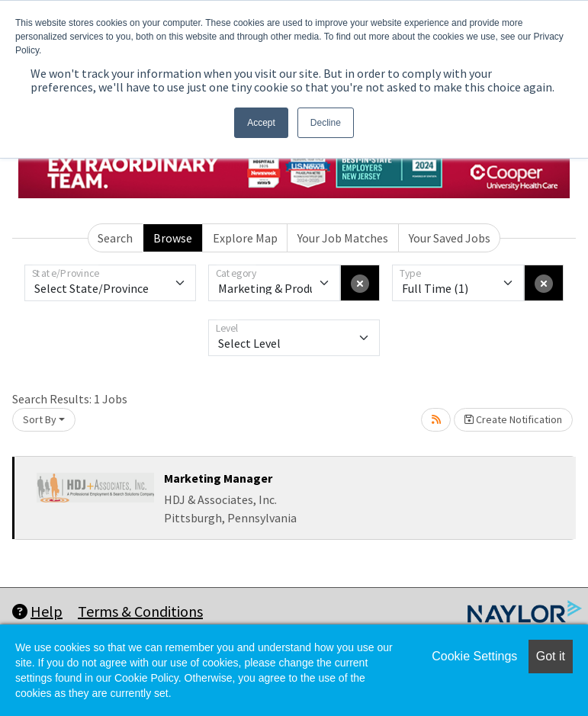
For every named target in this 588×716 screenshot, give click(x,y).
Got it (551, 656)
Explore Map (245, 238)
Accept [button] (261, 123)
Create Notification (513, 419)
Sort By (40, 419)
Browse (173, 238)
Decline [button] (326, 123)
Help (37, 611)
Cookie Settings (474, 656)
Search (115, 238)
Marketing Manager (218, 478)
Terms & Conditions (140, 611)
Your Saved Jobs (450, 238)
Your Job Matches (343, 238)
